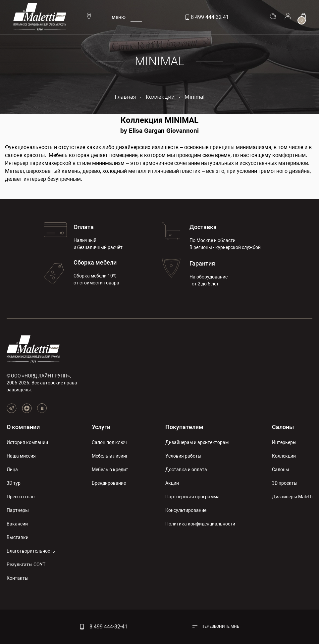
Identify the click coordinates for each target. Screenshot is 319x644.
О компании (23, 427)
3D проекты (285, 483)
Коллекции (284, 456)
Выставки (18, 537)
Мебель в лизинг (110, 456)
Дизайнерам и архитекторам (197, 442)
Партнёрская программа (192, 497)
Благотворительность (31, 551)
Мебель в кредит (110, 470)
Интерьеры (284, 442)
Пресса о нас (21, 497)
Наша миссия (21, 456)
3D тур (14, 483)
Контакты (18, 578)
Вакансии (17, 524)
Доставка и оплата (186, 470)
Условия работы (183, 456)
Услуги (101, 427)
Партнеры (18, 510)
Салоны (283, 427)
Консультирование (186, 510)
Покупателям (184, 427)
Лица (12, 470)
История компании (27, 442)
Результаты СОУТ (26, 565)
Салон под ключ (109, 442)
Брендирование (109, 483)
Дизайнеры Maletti (292, 497)
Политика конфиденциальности (200, 524)
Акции (172, 483)
